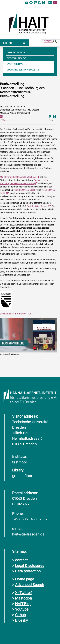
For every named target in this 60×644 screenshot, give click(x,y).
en (55, 2)
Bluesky (21, 620)
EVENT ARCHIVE (15, 64)
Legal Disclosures (30, 566)
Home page (25, 579)
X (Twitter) (24, 593)
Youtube (22, 609)
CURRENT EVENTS (16, 52)
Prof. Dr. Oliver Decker (37, 206)
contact (21, 560)
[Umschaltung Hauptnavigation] (14, 43)
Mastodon (23, 598)
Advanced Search (30, 585)
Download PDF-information (13, 314)
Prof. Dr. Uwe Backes (24, 190)
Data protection (28, 571)
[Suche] (50, 42)
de (50, 2)
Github (20, 615)
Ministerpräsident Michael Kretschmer (18, 177)
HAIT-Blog (23, 604)
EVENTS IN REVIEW (16, 58)
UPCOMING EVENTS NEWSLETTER (24, 70)
